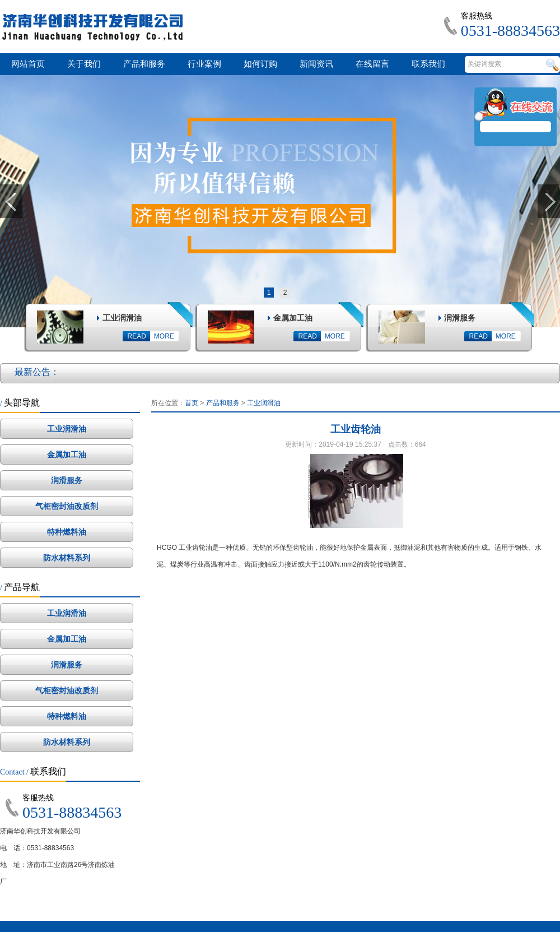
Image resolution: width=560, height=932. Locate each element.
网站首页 (28, 64)
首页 (192, 403)
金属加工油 (67, 455)
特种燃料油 (67, 532)
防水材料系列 (67, 558)
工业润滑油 (67, 429)
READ (137, 336)
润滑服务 (67, 480)
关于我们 (84, 64)
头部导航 (20, 403)
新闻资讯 (316, 64)
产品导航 (20, 587)
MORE (164, 336)
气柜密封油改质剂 (67, 506)
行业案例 (204, 64)
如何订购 (260, 64)
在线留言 (372, 64)
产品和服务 (144, 64)
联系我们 (428, 64)
